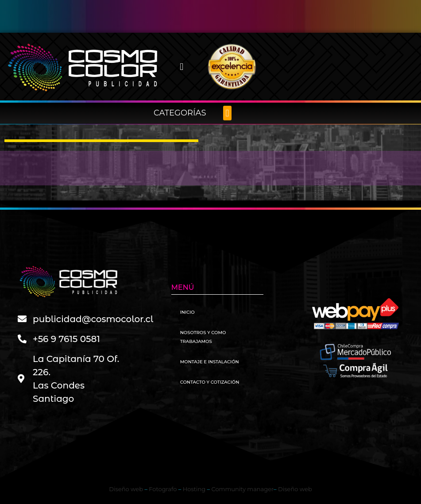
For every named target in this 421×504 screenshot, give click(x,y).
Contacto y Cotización (210, 382)
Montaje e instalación (210, 362)
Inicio (187, 312)
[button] (182, 67)
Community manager (243, 489)
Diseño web (126, 489)
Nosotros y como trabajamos (203, 337)
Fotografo (163, 489)
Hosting (194, 489)
